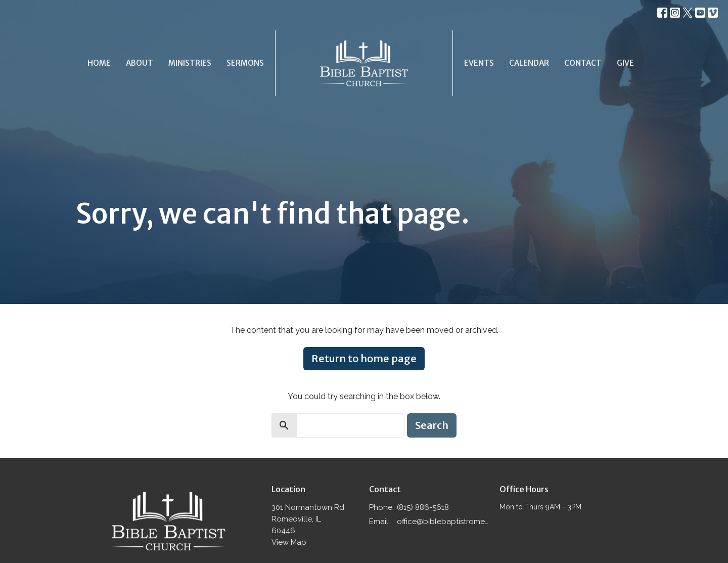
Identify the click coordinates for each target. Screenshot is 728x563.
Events (479, 63)
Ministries (190, 63)
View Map (289, 542)
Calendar (529, 63)
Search (432, 425)
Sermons (245, 63)
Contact (583, 63)
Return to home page (364, 358)
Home (99, 63)
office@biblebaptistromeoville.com (443, 522)
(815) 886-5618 (423, 507)
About (140, 63)
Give (625, 63)
